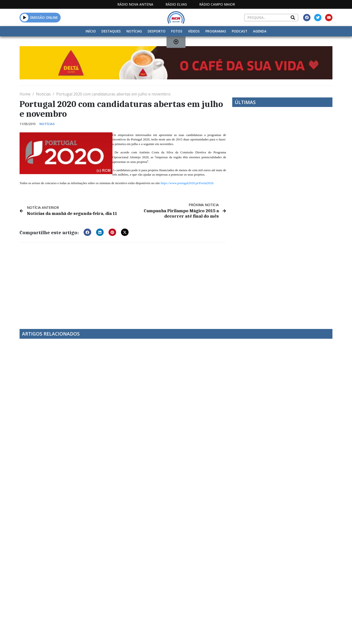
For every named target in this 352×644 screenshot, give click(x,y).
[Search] (293, 18)
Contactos (241, 592)
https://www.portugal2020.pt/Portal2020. (187, 183)
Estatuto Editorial (167, 592)
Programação (208, 592)
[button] (87, 232)
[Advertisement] (123, 282)
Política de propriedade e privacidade (297, 592)
